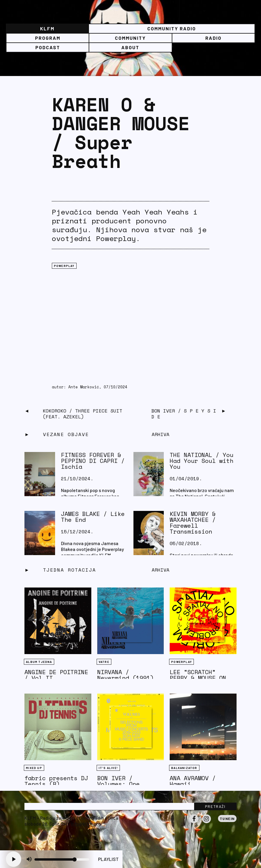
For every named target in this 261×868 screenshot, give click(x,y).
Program (48, 38)
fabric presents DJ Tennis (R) (56, 781)
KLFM (47, 28)
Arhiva (161, 570)
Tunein (227, 819)
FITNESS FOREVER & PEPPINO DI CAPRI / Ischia (93, 461)
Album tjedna (39, 662)
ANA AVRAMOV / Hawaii (193, 781)
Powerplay (64, 266)
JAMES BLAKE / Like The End (93, 517)
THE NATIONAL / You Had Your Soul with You (201, 461)
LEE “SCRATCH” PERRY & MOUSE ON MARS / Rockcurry (198, 678)
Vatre (104, 662)
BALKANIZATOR (184, 768)
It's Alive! (108, 768)
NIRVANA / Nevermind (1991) (125, 675)
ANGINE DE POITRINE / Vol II (56, 675)
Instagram (207, 823)
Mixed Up (34, 768)
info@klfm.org (86, 824)
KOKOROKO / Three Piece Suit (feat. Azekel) (82, 414)
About (130, 47)
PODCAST (48, 47)
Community (130, 38)
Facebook (194, 823)
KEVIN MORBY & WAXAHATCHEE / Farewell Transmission (193, 523)
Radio (213, 38)
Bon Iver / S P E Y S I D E (184, 414)
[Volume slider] (62, 859)
